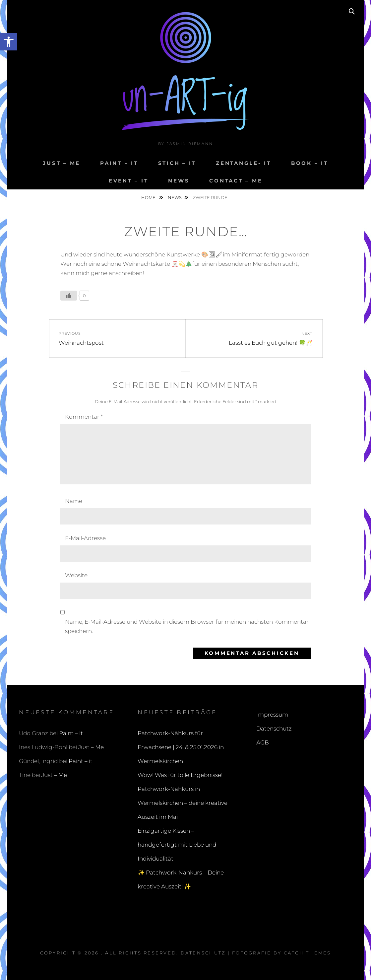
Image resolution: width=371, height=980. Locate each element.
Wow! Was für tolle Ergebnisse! (180, 775)
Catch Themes (308, 953)
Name (74, 501)
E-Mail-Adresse (85, 538)
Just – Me (62, 163)
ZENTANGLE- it (244, 163)
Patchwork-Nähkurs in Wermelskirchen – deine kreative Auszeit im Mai (183, 803)
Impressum (272, 715)
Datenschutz (274, 729)
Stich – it (177, 163)
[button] (9, 42)
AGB (263, 742)
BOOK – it (310, 163)
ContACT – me (236, 181)
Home (149, 197)
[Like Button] (69, 296)
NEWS (179, 181)
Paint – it (119, 163)
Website (76, 575)
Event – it (129, 181)
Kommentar (84, 417)
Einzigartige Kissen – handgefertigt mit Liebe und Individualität (177, 845)
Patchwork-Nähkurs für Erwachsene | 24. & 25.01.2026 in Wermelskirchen (181, 747)
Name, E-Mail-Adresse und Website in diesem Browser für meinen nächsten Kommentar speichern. (187, 626)
